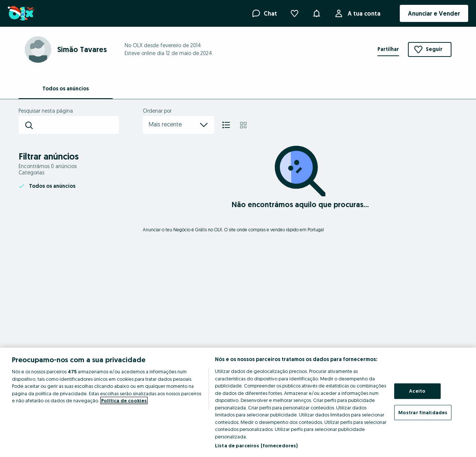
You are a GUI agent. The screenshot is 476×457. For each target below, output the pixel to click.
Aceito (417, 391)
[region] (238, 402)
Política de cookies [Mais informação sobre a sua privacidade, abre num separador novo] (124, 400)
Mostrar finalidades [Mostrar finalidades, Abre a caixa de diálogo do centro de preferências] (423, 412)
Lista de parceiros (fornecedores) (256, 445)
